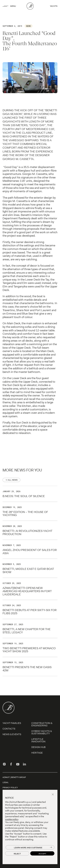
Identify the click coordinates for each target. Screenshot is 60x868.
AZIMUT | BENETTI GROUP (14, 777)
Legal (6, 782)
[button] (53, 795)
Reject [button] (17, 854)
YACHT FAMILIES (12, 723)
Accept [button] (42, 854)
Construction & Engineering (42, 724)
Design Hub (38, 747)
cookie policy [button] (12, 819)
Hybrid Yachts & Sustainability (42, 732)
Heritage (37, 753)
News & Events (12, 734)
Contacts (9, 729)
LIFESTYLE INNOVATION (38, 740)
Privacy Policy (10, 788)
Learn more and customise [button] (28, 848)
